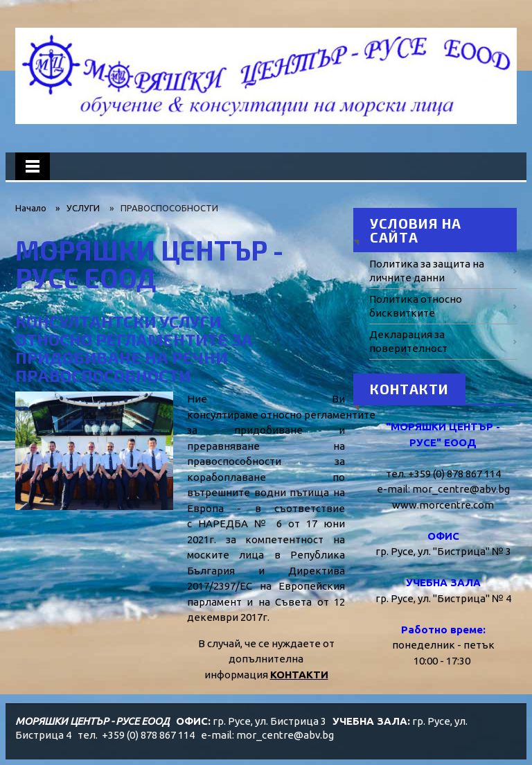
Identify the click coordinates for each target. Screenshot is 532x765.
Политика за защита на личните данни (427, 271)
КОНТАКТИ (299, 675)
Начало (31, 208)
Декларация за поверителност (408, 341)
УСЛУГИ (83, 208)
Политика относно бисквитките (416, 306)
